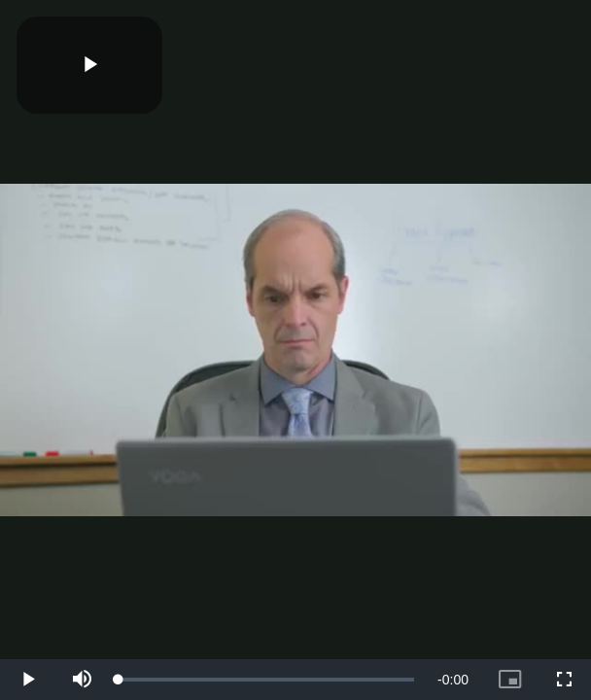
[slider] (266, 680)
